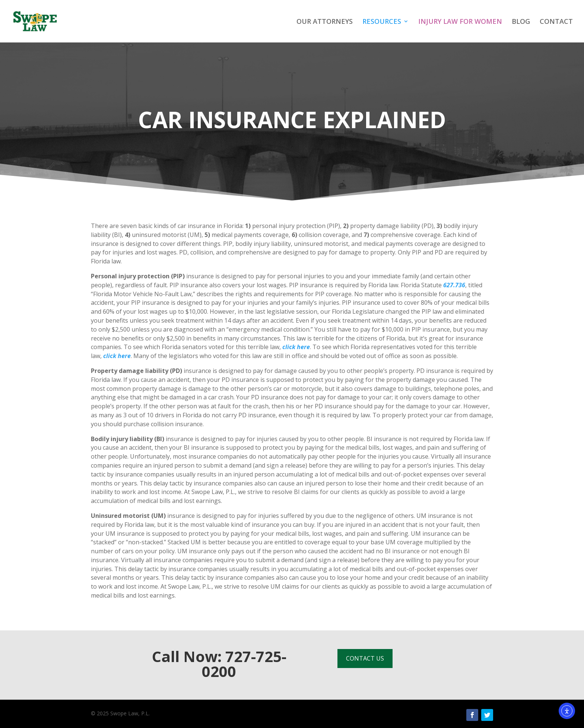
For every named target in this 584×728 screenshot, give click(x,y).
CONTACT (556, 22)
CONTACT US (365, 658)
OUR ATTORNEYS (325, 22)
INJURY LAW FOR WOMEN (460, 22)
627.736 (454, 285)
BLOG (521, 22)
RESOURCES (382, 22)
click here (296, 347)
